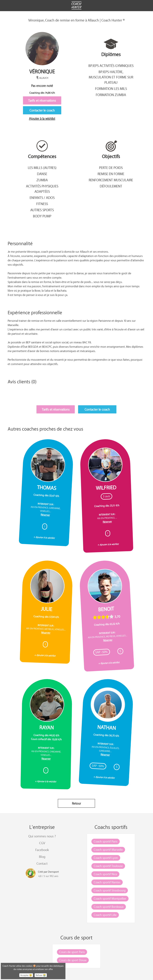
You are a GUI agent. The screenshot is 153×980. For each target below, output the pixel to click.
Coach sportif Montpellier (110, 898)
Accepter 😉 (26, 975)
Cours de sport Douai (73, 960)
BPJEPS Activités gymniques (111, 66)
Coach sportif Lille (105, 915)
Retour (76, 803)
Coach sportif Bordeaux (109, 907)
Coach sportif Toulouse (108, 866)
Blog (42, 857)
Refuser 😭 (41, 975)
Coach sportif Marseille (108, 850)
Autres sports (42, 210)
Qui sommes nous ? (42, 836)
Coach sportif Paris (106, 841)
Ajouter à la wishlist (42, 118)
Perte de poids (111, 168)
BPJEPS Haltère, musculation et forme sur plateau (111, 77)
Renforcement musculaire (111, 180)
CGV (42, 843)
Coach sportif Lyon (106, 858)
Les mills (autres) (42, 168)
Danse (42, 174)
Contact (42, 863)
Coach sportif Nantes (107, 882)
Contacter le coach (42, 110)
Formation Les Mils (111, 89)
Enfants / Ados (42, 198)
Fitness (42, 204)
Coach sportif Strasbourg (110, 890)
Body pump (42, 216)
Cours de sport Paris (72, 952)
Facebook (42, 850)
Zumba (42, 180)
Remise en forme (111, 174)
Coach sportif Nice (105, 874)
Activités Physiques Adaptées (42, 189)
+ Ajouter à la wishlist (44, 537)
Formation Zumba (111, 95)
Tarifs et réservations (42, 100)
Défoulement (111, 186)
